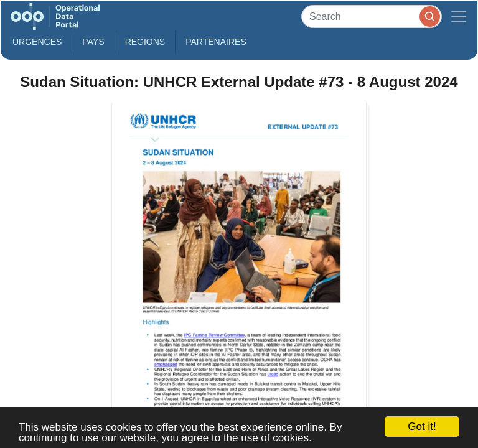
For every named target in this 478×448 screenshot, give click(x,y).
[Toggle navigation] (459, 16)
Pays (93, 42)
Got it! (422, 427)
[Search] (372, 16)
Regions (145, 42)
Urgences (37, 42)
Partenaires (216, 42)
